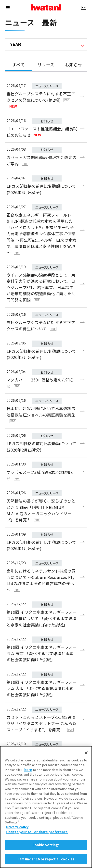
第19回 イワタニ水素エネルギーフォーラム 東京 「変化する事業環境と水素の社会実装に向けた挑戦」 (42, 653)
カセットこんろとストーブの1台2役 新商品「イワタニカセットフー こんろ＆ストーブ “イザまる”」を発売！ (42, 723)
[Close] (86, 769)
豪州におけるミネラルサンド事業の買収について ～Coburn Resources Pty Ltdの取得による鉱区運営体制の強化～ (41, 580)
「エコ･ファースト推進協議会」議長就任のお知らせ (42, 132)
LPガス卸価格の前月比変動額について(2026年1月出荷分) (41, 545)
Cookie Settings (46, 861)
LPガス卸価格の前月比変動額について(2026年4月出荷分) (41, 189)
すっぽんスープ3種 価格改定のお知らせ (40, 475)
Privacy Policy (17, 843)
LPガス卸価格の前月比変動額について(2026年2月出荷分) (41, 447)
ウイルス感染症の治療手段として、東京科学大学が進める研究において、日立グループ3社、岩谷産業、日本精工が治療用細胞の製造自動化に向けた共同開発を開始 (41, 287)
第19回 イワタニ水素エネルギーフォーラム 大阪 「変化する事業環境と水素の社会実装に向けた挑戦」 (42, 688)
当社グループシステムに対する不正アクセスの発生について (41, 326)
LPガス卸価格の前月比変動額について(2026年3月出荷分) (41, 354)
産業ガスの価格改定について (38, 752)
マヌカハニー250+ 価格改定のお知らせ (40, 383)
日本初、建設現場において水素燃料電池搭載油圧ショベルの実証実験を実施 (41, 414)
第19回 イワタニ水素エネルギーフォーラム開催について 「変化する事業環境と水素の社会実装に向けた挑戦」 (42, 618)
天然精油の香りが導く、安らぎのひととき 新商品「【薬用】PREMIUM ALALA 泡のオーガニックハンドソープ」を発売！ (41, 510)
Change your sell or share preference (37, 848)
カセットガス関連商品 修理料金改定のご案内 (42, 160)
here (28, 786)
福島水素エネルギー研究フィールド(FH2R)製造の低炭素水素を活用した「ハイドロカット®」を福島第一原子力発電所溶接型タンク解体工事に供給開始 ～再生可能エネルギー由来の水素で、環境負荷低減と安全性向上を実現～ (42, 234)
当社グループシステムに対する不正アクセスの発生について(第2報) (41, 100)
